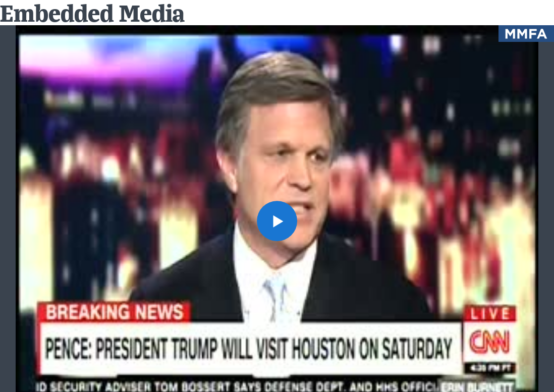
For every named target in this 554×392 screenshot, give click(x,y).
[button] (277, 221)
